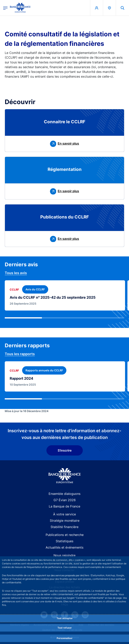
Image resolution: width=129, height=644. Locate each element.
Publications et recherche (65, 535)
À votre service (64, 514)
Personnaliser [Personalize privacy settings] (65, 638)
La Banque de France (64, 506)
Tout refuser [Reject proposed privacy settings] (65, 628)
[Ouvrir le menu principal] (5, 8)
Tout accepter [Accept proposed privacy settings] (65, 618)
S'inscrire (65, 450)
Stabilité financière (64, 527)
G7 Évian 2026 (65, 500)
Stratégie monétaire (65, 521)
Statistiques (64, 541)
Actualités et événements (64, 547)
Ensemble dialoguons (64, 494)
